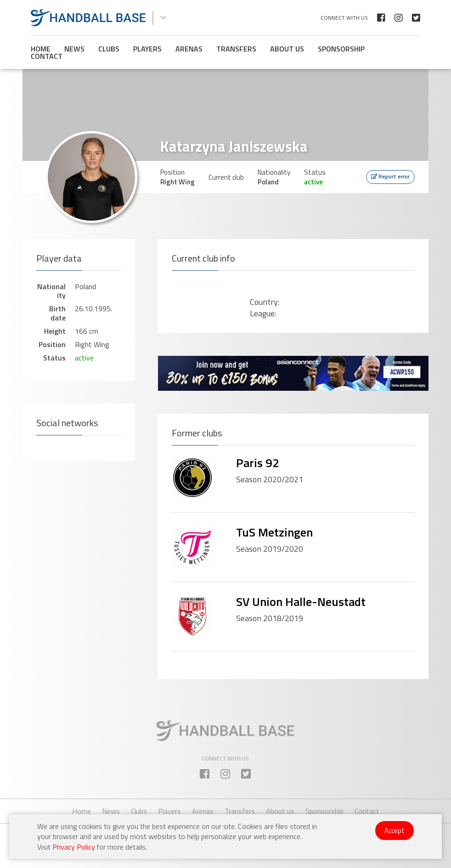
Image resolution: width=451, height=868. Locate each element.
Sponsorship (341, 49)
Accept (395, 831)
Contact (47, 56)
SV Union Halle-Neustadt (301, 602)
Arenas (189, 49)
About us (287, 49)
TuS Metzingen (274, 532)
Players (147, 49)
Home (41, 49)
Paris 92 (258, 463)
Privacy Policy (74, 847)
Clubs (109, 49)
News (74, 49)
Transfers (236, 49)
